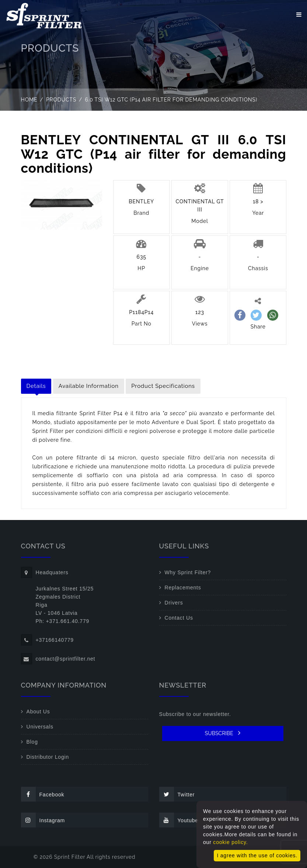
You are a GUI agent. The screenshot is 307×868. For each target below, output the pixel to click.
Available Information (89, 386)
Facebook (43, 794)
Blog (32, 742)
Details (36, 386)
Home (29, 100)
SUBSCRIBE (223, 733)
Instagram (43, 820)
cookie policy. (230, 842)
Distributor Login (48, 757)
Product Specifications (163, 386)
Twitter (177, 794)
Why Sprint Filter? (188, 572)
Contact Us (179, 618)
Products (61, 100)
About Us (38, 712)
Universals (40, 727)
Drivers (174, 603)
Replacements (183, 588)
